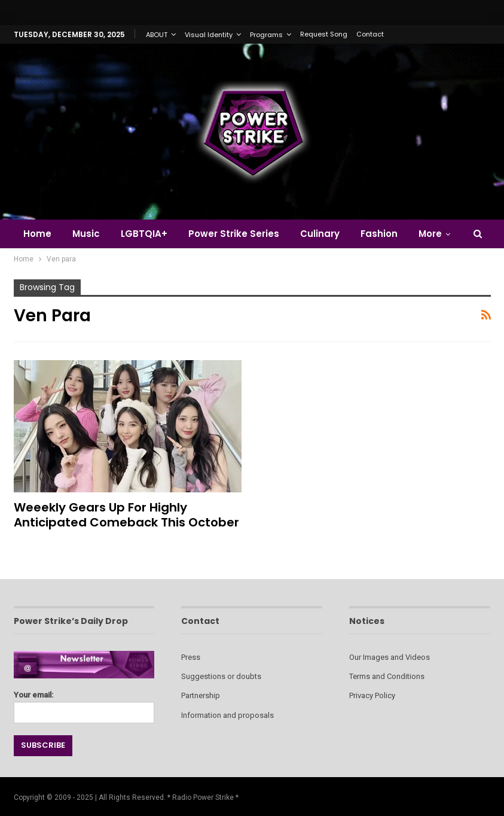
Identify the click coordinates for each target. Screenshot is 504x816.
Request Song (324, 34)
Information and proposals (227, 715)
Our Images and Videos (390, 657)
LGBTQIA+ (144, 234)
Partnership (201, 695)
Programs (266, 35)
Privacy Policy (372, 695)
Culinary (320, 234)
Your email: (84, 704)
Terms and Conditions (387, 676)
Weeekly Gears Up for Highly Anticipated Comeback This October (126, 515)
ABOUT (157, 35)
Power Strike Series (234, 234)
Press (191, 657)
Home (37, 234)
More (430, 234)
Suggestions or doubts (221, 676)
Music (86, 234)
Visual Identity (209, 35)
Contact (370, 34)
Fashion (379, 234)
